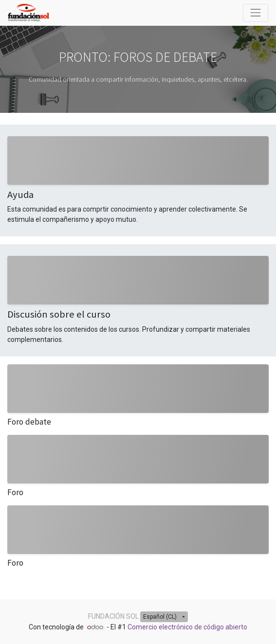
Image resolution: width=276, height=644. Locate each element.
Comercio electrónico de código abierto (187, 627)
